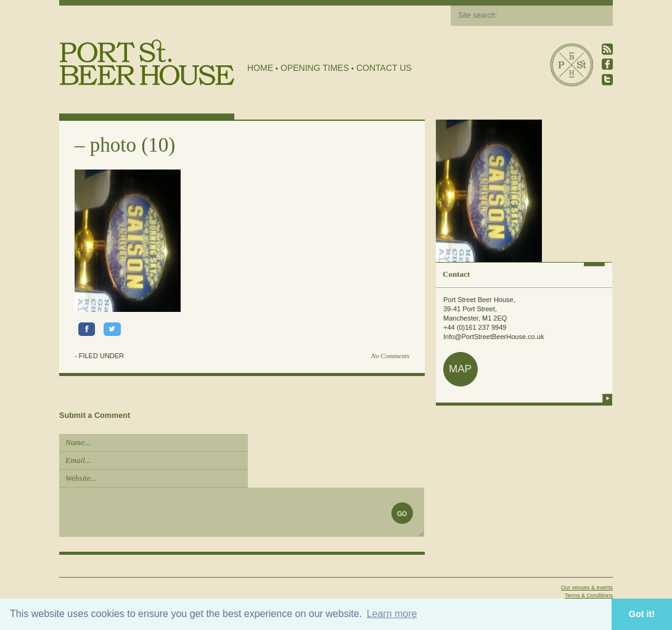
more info (607, 398)
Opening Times (315, 68)
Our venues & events (587, 587)
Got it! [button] (642, 614)
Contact (456, 274)
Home (260, 68)
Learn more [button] (392, 614)
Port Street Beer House (572, 65)
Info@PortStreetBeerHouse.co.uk (494, 337)
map (460, 369)
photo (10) (133, 145)
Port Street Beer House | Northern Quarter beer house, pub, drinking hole (147, 63)
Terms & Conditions (589, 595)
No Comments (390, 356)
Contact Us (384, 68)
